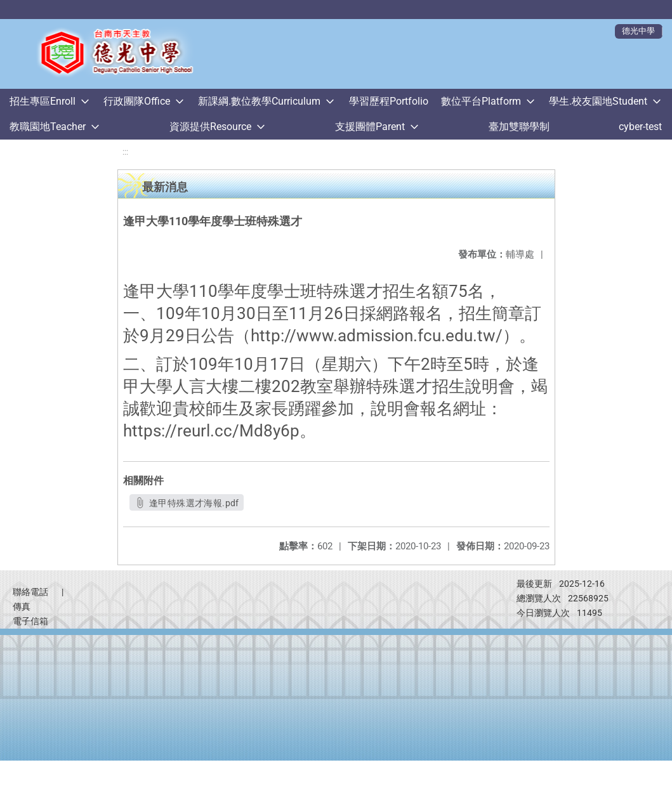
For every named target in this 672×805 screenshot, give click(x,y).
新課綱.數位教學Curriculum (259, 101)
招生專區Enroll (43, 101)
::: (125, 152)
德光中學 (638, 31)
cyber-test (640, 127)
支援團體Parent (370, 127)
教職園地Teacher (48, 127)
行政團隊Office (137, 101)
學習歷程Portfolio (389, 101)
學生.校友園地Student (598, 101)
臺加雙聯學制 (519, 127)
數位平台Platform (481, 101)
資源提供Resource (210, 127)
